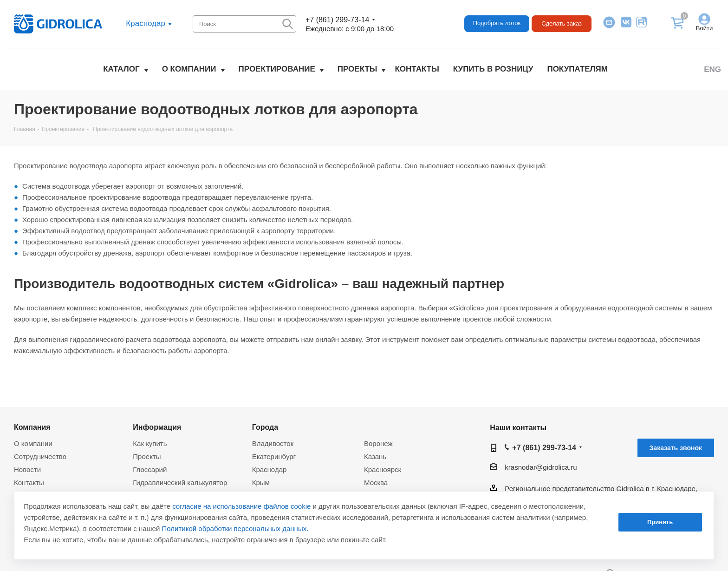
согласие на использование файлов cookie (241, 506)
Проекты (357, 69)
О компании (189, 69)
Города (265, 427)
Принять (660, 522)
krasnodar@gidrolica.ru (541, 467)
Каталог (121, 69)
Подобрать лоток (497, 23)
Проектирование (277, 69)
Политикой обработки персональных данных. (235, 528)
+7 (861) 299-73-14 (337, 20)
